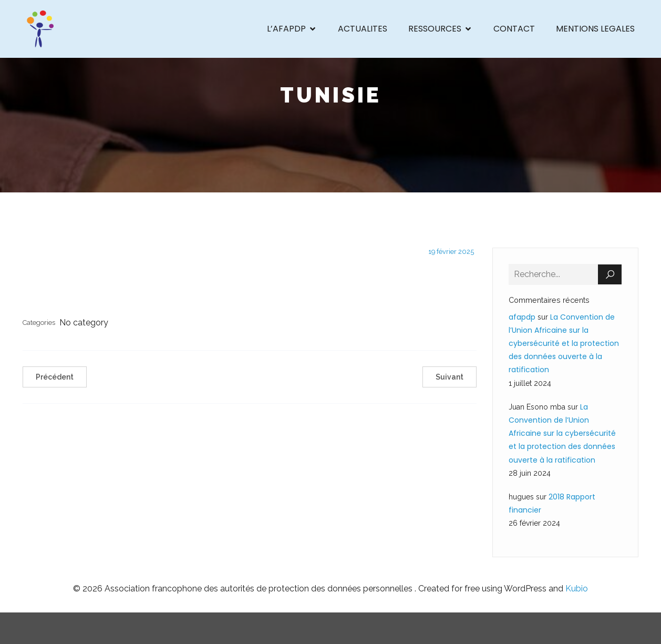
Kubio (577, 589)
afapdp (522, 317)
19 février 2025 (451, 252)
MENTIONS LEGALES (595, 29)
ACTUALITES (363, 29)
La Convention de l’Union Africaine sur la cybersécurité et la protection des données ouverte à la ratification (564, 344)
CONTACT (514, 29)
